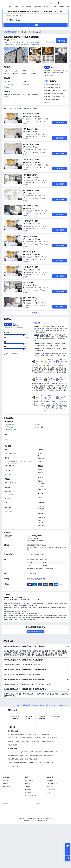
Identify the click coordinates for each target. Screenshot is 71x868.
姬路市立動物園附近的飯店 (16, 759)
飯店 (18, 705)
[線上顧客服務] (68, 858)
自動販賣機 (41, 459)
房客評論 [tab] (18, 109)
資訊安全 (50, 792)
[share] (68, 852)
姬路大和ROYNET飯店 (14, 741)
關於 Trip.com (29, 781)
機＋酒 (46, 7)
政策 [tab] (35, 109)
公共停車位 (8, 424)
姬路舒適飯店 (26, 741)
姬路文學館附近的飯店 (31, 759)
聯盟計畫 (50, 787)
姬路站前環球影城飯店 (26, 738)
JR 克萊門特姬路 (53, 738)
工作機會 (28, 787)
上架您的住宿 (51, 789)
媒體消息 (28, 784)
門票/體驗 (38, 7)
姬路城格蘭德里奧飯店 (40, 738)
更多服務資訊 (7, 787)
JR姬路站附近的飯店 (14, 766)
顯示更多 (6, 96)
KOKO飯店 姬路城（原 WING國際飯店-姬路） (43, 741)
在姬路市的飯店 (36, 705)
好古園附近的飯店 (49, 755)
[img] (16, 55)
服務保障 (5, 784)
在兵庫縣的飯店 (26, 705)
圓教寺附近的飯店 (13, 755)
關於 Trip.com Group (31, 795)
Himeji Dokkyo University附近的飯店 (18, 752)
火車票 (16, 7)
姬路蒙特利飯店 (13, 745)
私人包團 (54, 7)
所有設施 (6, 87)
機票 (10, 7)
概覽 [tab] (5, 109)
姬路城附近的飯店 (49, 763)
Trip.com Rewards (52, 784)
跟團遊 (61, 7)
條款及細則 (28, 789)
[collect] (68, 846)
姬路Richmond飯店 (13, 738)
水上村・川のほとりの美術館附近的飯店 (31, 755)
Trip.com (13, 705)
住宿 (4, 7)
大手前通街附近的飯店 (36, 752)
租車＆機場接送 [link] (27, 7)
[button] (55, 3)
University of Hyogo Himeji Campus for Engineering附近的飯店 (26, 763)
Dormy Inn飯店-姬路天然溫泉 (41, 734)
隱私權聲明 (28, 792)
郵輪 (68, 7)
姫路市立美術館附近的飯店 (51, 752)
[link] (51, 3)
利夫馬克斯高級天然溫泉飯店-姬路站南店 (20, 734)
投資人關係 (50, 781)
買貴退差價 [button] (51, 42)
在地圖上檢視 (48, 102)
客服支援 (5, 781)
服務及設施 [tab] (27, 109)
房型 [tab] (11, 109)
